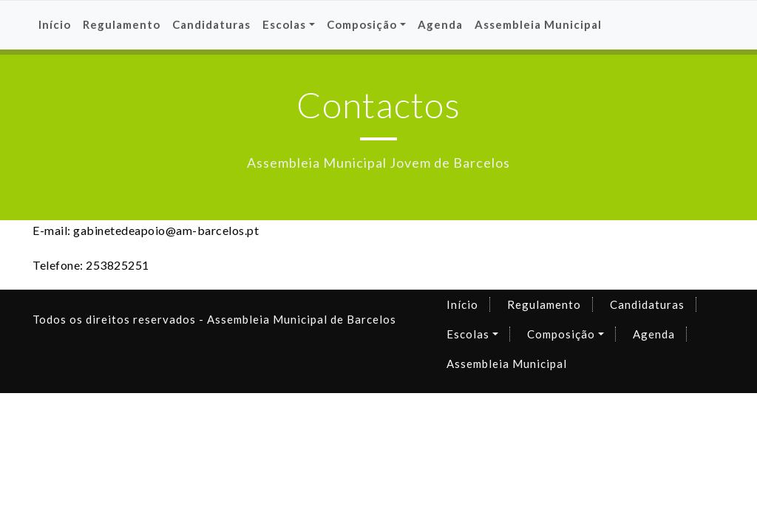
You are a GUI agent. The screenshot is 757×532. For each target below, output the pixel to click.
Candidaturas (211, 24)
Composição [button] (362, 24)
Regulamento (122, 24)
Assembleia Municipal (538, 24)
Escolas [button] (284, 24)
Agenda (440, 24)
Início (55, 24)
